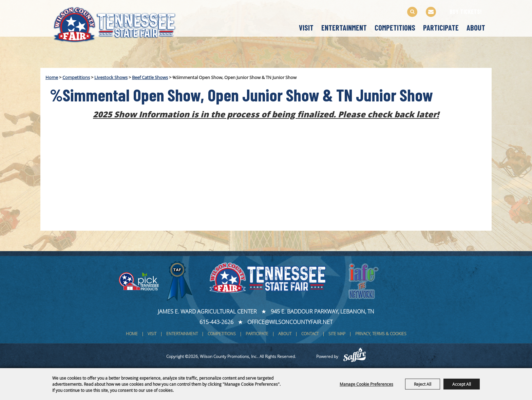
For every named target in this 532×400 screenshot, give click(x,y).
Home (52, 77)
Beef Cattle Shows (150, 77)
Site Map (337, 334)
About (476, 27)
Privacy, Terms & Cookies (381, 334)
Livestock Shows (111, 77)
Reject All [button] (423, 384)
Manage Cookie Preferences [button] (366, 384)
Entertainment (344, 27)
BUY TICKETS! (466, 12)
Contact (310, 334)
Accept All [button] (462, 384)
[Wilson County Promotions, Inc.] (122, 23)
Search (412, 12)
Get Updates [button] (431, 12)
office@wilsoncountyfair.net (290, 322)
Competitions (395, 27)
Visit (306, 27)
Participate (441, 27)
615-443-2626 (216, 322)
